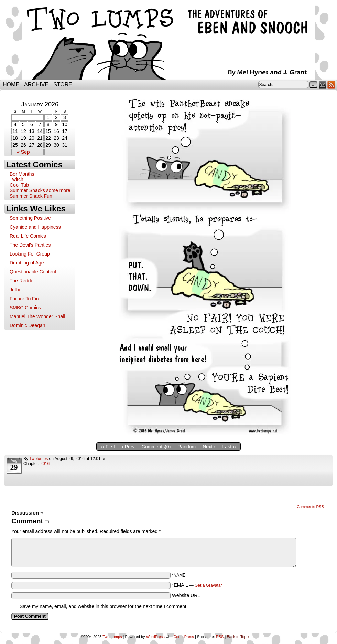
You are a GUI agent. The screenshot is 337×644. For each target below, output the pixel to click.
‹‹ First (108, 447)
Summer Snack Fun (31, 196)
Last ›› (229, 447)
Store (63, 85)
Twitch (17, 179)
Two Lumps (168, 42)
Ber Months (22, 174)
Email (323, 85)
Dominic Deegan (28, 325)
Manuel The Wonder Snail (37, 316)
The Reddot (22, 281)
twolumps (39, 459)
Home (11, 85)
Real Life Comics (28, 236)
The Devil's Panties (30, 245)
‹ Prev (128, 447)
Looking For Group (30, 254)
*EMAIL (197, 585)
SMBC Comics (25, 308)
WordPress (155, 637)
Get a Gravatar (208, 585)
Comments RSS (310, 507)
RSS (331, 85)
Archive (36, 85)
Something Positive (30, 218)
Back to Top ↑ (238, 637)
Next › (209, 447)
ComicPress (184, 637)
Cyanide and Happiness (35, 227)
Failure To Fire (25, 299)
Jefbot (16, 290)
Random (187, 447)
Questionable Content (33, 272)
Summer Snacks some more (40, 190)
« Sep (23, 152)
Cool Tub (19, 185)
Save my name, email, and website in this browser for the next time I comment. (104, 606)
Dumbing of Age (27, 263)
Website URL (186, 595)
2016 (45, 464)
